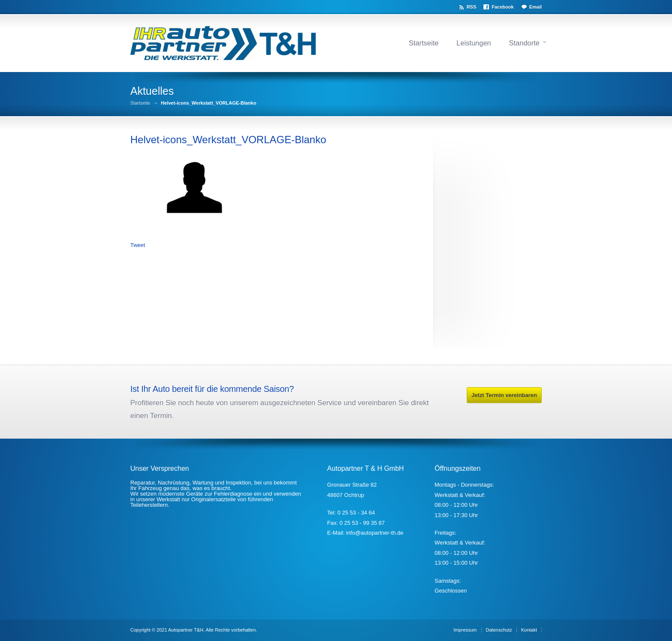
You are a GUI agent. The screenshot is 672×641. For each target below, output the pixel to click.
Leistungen (474, 43)
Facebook (502, 7)
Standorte (524, 43)
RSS (472, 7)
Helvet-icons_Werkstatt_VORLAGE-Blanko (228, 140)
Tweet (138, 245)
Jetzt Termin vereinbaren (504, 395)
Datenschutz (499, 630)
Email (535, 7)
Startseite (424, 43)
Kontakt (529, 630)
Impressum (465, 630)
